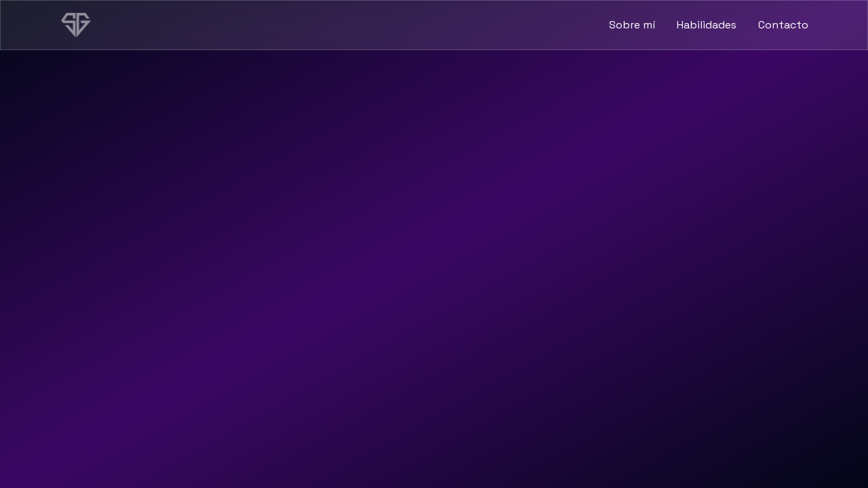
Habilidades (707, 25)
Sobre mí (632, 25)
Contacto (783, 25)
